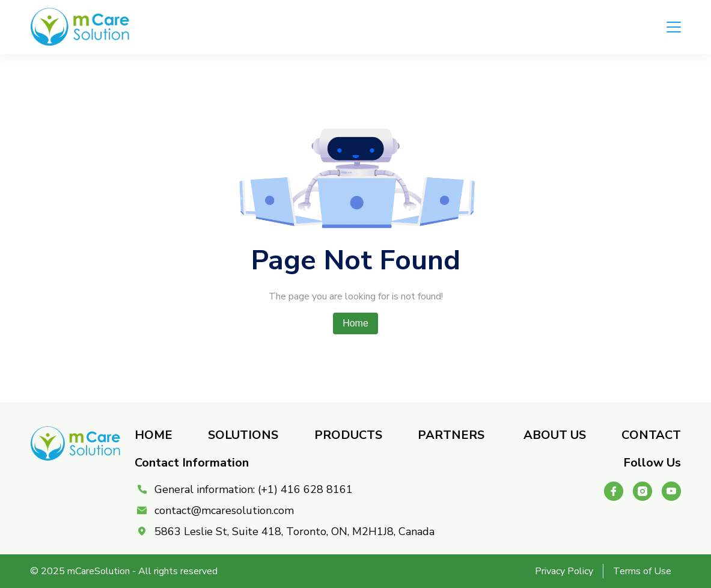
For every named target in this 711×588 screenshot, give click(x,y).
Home (355, 323)
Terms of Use (642, 571)
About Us (555, 435)
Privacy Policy (564, 571)
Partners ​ (453, 435)
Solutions (243, 435)
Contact (651, 435)
